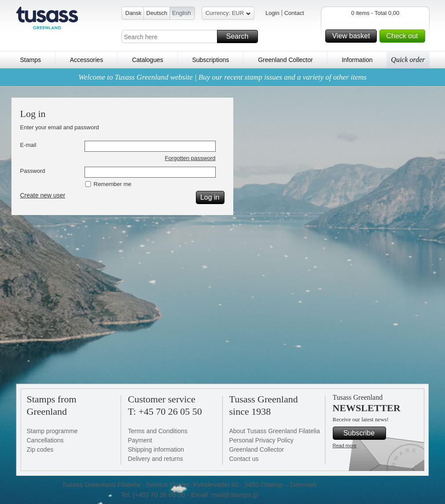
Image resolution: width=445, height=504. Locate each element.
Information (357, 60)
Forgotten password (190, 158)
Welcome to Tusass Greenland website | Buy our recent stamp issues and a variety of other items (222, 77)
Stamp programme (52, 431)
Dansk (134, 13)
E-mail (28, 145)
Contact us (244, 459)
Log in (211, 197)
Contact (294, 13)
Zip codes (40, 449)
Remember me (113, 184)
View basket (353, 36)
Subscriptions (210, 60)
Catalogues (148, 60)
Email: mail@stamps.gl (225, 495)
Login (272, 13)
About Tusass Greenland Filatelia (275, 431)
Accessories (86, 60)
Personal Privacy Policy (261, 440)
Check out (404, 36)
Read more (345, 446)
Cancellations (45, 440)
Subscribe (363, 433)
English (182, 13)
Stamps (31, 60)
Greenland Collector (285, 60)
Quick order (408, 60)
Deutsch (157, 13)
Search (241, 37)
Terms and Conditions (158, 431)
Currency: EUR (228, 14)
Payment (140, 440)
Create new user (43, 195)
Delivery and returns (156, 459)
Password (33, 171)
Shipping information (156, 449)
